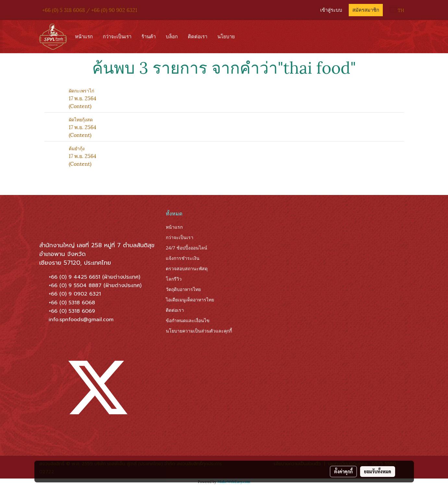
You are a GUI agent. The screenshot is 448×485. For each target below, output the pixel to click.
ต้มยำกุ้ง (77, 148)
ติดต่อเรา (198, 37)
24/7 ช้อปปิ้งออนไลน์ (187, 248)
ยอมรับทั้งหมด (378, 471)
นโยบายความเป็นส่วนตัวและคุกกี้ (199, 331)
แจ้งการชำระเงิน (183, 258)
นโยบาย (226, 37)
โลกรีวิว (174, 279)
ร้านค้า (149, 37)
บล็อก (172, 37)
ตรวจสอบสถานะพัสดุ (187, 268)
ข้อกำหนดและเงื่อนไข (188, 320)
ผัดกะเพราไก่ (81, 90)
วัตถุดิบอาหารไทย (183, 289)
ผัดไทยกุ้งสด (81, 119)
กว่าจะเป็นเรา (117, 37)
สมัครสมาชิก (366, 10)
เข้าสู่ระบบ (331, 10)
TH (397, 10)
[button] (246, 37)
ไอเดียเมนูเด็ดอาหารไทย (190, 300)
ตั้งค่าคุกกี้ (343, 471)
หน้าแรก (84, 37)
